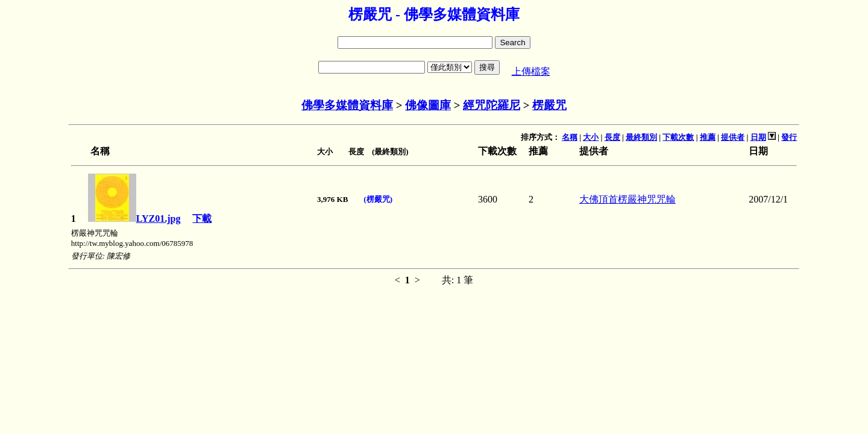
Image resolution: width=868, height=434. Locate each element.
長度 (612, 137)
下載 (202, 219)
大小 (591, 137)
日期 (758, 137)
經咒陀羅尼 (492, 105)
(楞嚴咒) (378, 199)
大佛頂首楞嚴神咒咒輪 (627, 199)
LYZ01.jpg (134, 219)
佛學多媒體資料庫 (347, 105)
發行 (789, 137)
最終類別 (641, 137)
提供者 (733, 137)
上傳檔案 (531, 71)
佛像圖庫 (428, 105)
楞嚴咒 (549, 105)
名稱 (570, 137)
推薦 (708, 137)
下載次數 (678, 137)
